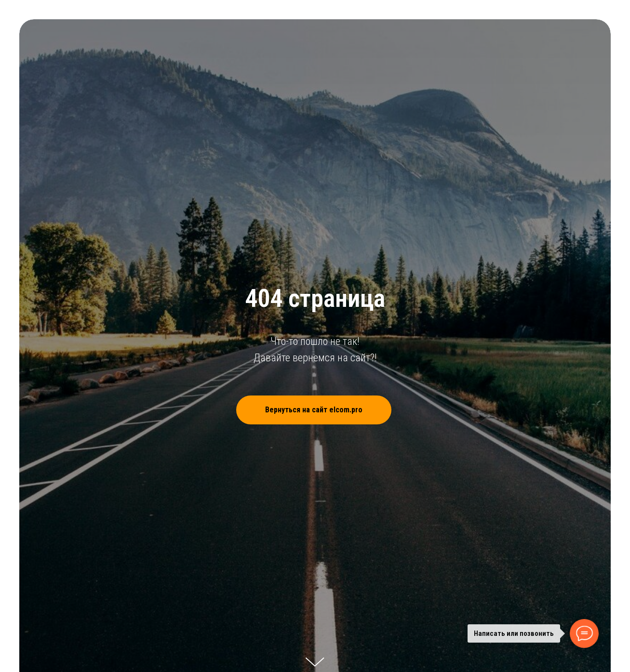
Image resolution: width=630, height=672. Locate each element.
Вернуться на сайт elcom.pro (328, 410)
